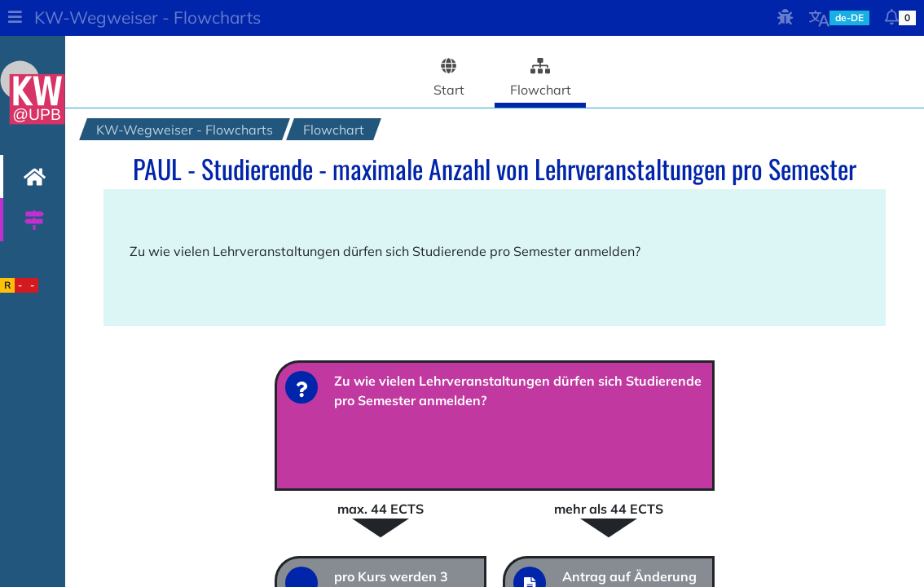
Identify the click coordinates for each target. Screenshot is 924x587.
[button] (15, 18)
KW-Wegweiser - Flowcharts (147, 17)
